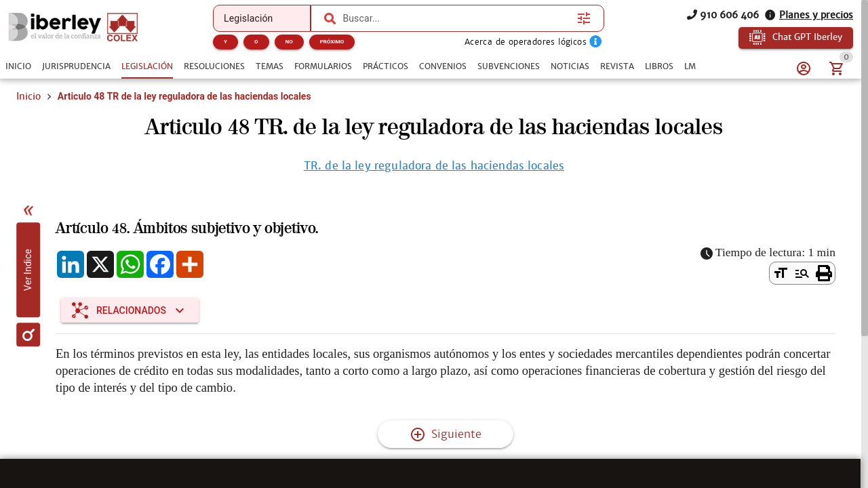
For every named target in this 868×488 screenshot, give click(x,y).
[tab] (18, 66)
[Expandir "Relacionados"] (130, 310)
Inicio (28, 96)
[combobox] (456, 18)
